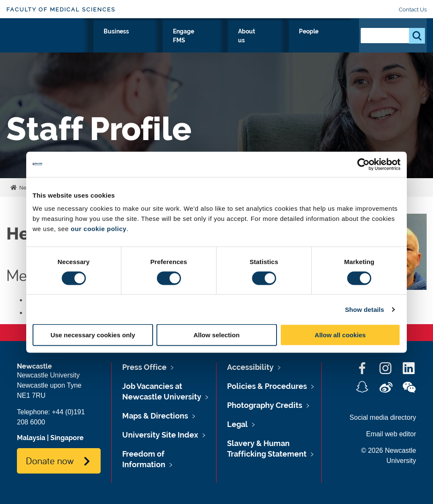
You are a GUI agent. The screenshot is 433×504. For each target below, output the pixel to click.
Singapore (67, 438)
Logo (45, 44)
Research (101, 41)
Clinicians (178, 41)
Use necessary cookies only (93, 335)
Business (222, 41)
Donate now (50, 460)
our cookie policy (99, 229)
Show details (365, 309)
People (334, 41)
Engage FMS (263, 46)
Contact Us (413, 10)
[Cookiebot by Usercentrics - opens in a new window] (363, 164)
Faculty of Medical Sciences (61, 10)
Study (140, 41)
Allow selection (216, 335)
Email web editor (391, 434)
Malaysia (31, 438)
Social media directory (383, 417)
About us (299, 46)
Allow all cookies (340, 335)
